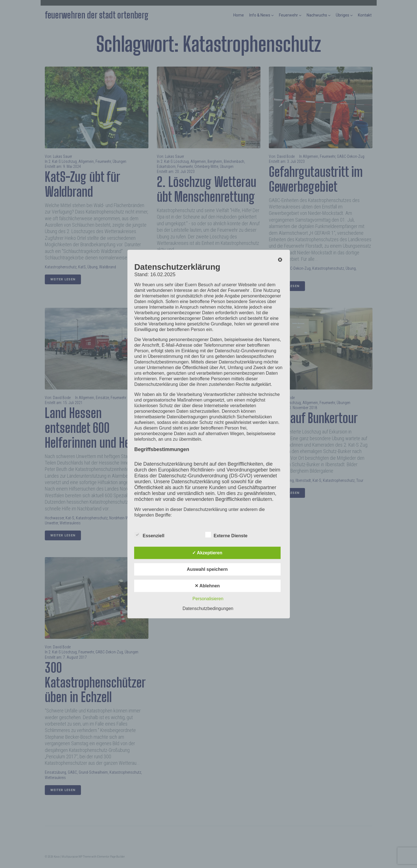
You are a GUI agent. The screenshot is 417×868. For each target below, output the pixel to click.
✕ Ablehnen (207, 586)
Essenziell (149, 534)
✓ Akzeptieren (207, 553)
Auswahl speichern (207, 569)
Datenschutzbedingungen (208, 608)
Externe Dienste (226, 534)
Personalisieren (208, 598)
